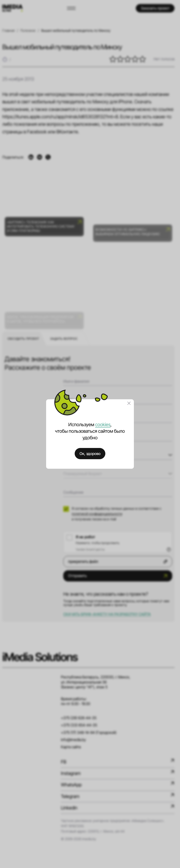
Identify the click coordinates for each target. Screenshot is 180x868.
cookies (103, 424)
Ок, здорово (90, 454)
